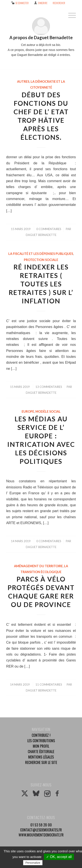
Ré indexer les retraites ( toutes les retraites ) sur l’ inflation (41, 284)
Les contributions (41, 741)
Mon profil (41, 746)
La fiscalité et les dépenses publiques (41, 254)
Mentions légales (41, 757)
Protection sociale (41, 260)
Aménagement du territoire (38, 566)
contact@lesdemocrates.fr (41, 830)
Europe (28, 411)
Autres (23, 82)
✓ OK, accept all (59, 857)
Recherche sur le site (41, 762)
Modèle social (48, 411)
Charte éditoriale (41, 752)
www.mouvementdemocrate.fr (41, 835)
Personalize (33, 863)
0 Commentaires (49, 229)
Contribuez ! (41, 735)
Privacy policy (54, 863)
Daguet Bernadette (41, 235)
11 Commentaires (49, 685)
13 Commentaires (49, 387)
